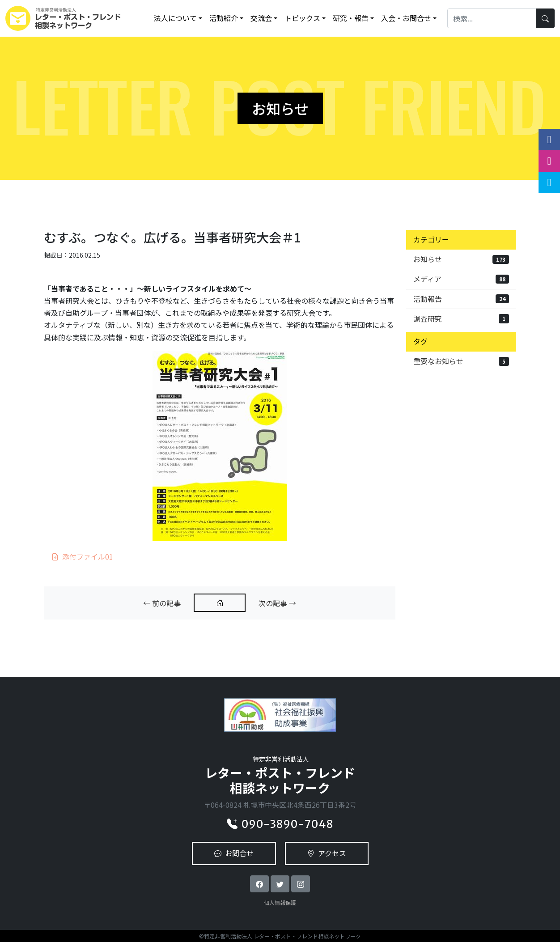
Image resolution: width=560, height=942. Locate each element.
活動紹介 (224, 18)
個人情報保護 (280, 902)
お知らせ (461, 259)
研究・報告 (351, 18)
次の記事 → (277, 603)
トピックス (302, 18)
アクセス (327, 853)
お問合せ (234, 853)
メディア (461, 279)
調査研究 (461, 318)
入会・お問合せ (406, 18)
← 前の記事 (162, 603)
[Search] (492, 18)
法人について (175, 18)
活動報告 (461, 299)
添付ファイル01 (82, 556)
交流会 (261, 18)
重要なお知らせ (461, 361)
